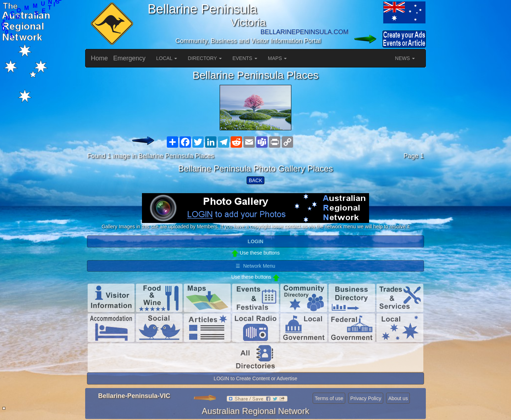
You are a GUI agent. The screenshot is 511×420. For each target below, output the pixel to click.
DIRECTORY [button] (205, 58)
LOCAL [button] (167, 58)
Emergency (129, 58)
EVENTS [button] (245, 58)
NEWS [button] (405, 58)
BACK (255, 180)
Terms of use (329, 398)
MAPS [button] (278, 58)
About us (398, 398)
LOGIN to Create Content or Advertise (255, 378)
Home (99, 58)
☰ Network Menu (255, 266)
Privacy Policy (366, 398)
